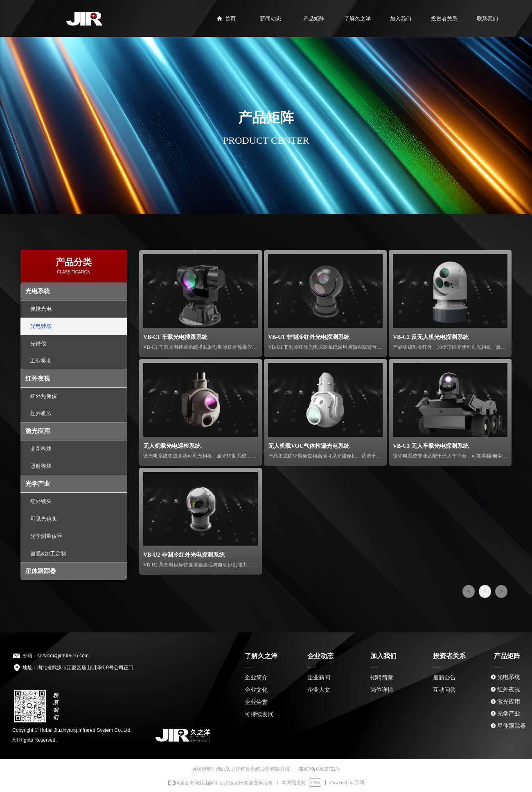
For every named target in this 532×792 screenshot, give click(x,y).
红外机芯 (41, 414)
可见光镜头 (44, 519)
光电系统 (38, 291)
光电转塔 (41, 326)
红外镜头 (41, 501)
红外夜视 (38, 378)
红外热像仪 (44, 396)
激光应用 (38, 431)
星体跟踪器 (41, 571)
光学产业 (38, 484)
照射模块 (41, 466)
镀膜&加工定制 (48, 554)
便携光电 (41, 309)
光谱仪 (38, 344)
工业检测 (41, 361)
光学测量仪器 (46, 536)
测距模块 (41, 449)
